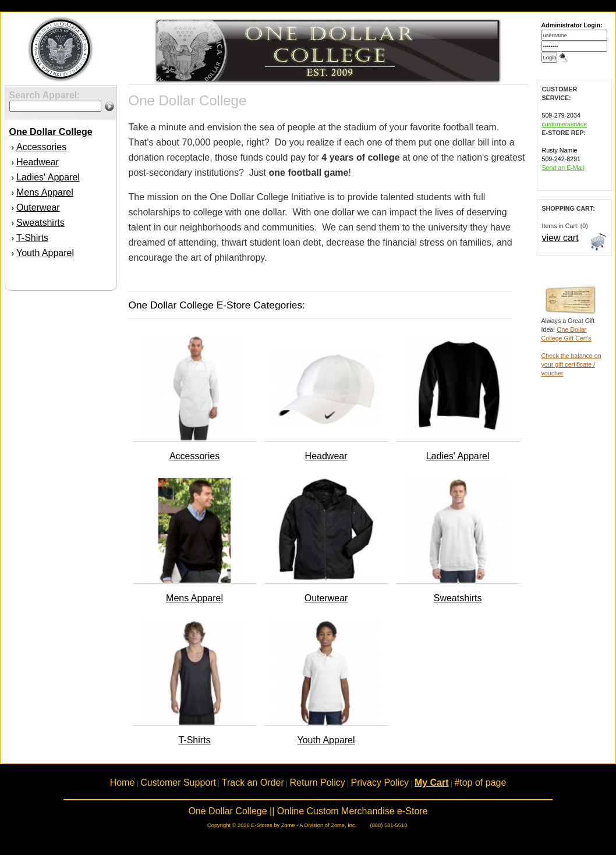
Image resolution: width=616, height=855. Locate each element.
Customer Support (178, 783)
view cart (560, 238)
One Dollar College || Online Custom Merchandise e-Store (308, 811)
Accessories (41, 147)
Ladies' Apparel (48, 177)
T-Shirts (32, 238)
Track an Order (253, 783)
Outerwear (38, 207)
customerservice (565, 124)
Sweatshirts (40, 223)
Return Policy (318, 783)
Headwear (38, 162)
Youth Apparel (45, 253)
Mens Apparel (45, 192)
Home (123, 783)
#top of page (480, 783)
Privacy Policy (380, 783)
